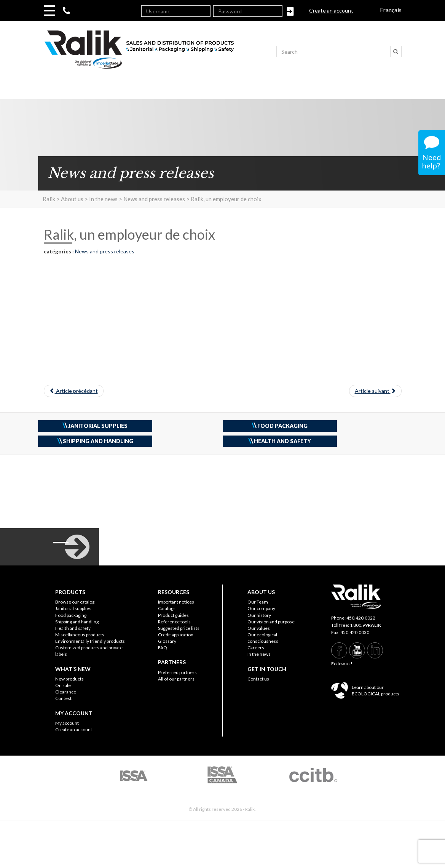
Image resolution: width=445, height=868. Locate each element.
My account (67, 723)
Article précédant (74, 391)
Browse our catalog (75, 602)
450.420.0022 (361, 618)
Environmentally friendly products (90, 641)
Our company (261, 608)
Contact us (258, 679)
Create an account (331, 10)
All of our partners (176, 679)
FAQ (163, 648)
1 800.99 (365, 625)
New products (69, 679)
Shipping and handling (77, 622)
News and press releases (105, 251)
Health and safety (73, 628)
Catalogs (167, 608)
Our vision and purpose (271, 622)
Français (391, 10)
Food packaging (71, 615)
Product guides (173, 615)
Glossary (167, 641)
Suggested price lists (179, 628)
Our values (259, 628)
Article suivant (375, 391)
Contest (63, 698)
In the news (259, 654)
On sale (63, 685)
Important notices (176, 602)
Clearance (66, 692)
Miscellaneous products (80, 635)
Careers (256, 648)
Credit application (176, 635)
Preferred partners (177, 672)
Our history (259, 615)
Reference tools (174, 622)
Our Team (258, 602)
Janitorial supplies (73, 608)
